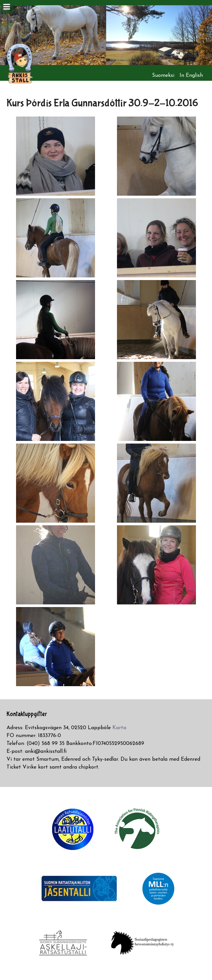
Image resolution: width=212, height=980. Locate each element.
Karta (119, 728)
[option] (53, 35)
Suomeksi (163, 76)
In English (191, 76)
